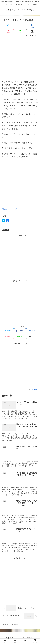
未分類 (5, 230)
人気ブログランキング (9, 209)
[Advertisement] (20, 58)
